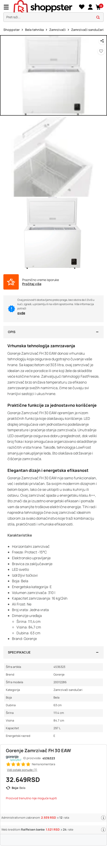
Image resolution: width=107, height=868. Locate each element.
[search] (53, 17)
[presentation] (53, 12)
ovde (21, 313)
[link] (90, 7)
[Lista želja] (82, 7)
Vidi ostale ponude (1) (22, 770)
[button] (99, 7)
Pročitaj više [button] (32, 284)
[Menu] (8, 7)
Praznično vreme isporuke (41, 280)
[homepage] (46, 7)
